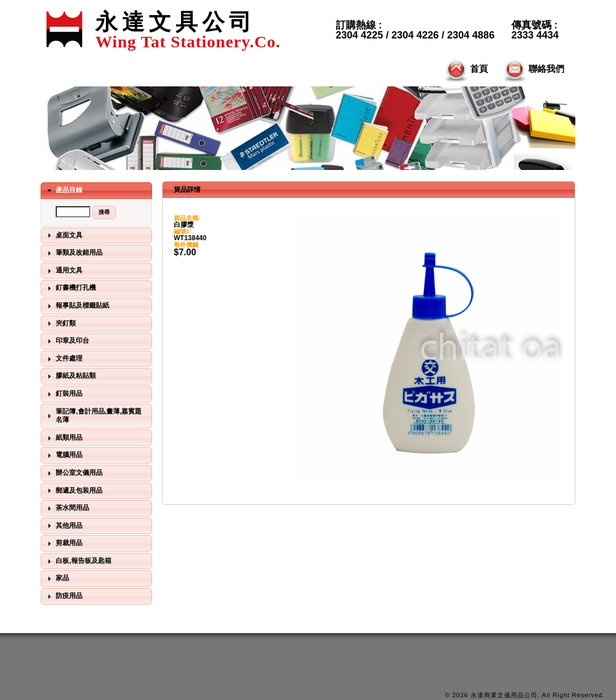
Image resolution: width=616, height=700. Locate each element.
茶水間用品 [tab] (67, 508)
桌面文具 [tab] (63, 235)
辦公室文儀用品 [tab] (74, 473)
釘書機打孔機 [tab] (70, 288)
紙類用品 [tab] (63, 438)
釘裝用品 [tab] (63, 394)
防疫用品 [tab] (63, 596)
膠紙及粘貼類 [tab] (70, 376)
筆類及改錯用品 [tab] (74, 253)
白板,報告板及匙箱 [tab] (78, 561)
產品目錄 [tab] (63, 191)
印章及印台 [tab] (67, 341)
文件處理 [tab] (63, 359)
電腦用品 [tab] (63, 455)
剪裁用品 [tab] (63, 543)
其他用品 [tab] (63, 526)
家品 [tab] (57, 579)
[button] (104, 212)
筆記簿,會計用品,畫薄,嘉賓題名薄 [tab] (93, 416)
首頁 (465, 70)
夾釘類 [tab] (60, 323)
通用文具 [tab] (63, 271)
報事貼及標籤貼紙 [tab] (77, 306)
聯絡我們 (532, 70)
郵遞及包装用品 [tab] (74, 490)
